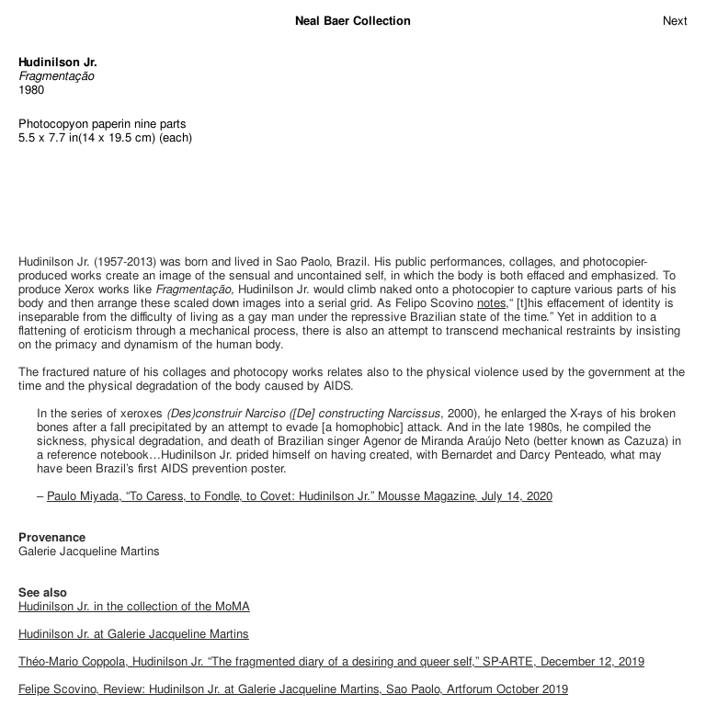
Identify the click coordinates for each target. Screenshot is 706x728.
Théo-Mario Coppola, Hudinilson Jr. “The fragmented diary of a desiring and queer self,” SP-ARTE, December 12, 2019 (331, 661)
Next (675, 21)
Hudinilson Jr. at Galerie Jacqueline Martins (134, 634)
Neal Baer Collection (353, 21)
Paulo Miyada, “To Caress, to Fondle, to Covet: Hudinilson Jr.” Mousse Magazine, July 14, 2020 (300, 496)
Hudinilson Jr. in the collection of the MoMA (134, 606)
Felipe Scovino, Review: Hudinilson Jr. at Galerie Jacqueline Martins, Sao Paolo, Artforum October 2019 (293, 689)
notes (491, 303)
